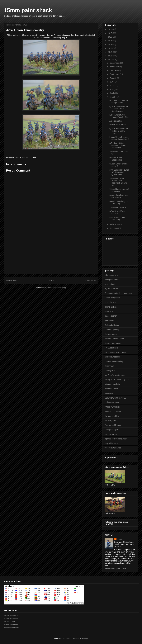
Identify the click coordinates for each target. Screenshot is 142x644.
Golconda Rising (112, 325)
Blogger (85, 639)
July (112, 82)
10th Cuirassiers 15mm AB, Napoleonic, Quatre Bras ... (119, 172)
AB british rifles (116, 121)
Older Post (91, 280)
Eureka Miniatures (11, 627)
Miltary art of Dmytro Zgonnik (117, 380)
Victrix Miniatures (11, 615)
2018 (110, 29)
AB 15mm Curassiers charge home (119, 101)
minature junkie (111, 389)
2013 (110, 48)
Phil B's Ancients (112, 402)
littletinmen (109, 366)
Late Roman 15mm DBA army (118, 218)
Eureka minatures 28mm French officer (119, 116)
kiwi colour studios (112, 357)
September (115, 74)
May (112, 89)
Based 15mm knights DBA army (118, 203)
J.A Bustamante (111, 348)
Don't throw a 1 (111, 302)
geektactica (109, 320)
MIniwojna (109, 393)
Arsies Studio (110, 284)
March (113, 97)
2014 (110, 45)
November (115, 67)
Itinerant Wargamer (113, 343)
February (114, 224)
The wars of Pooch (113, 425)
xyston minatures (11, 624)
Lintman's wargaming (114, 361)
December (115, 63)
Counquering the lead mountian (118, 293)
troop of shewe (111, 434)
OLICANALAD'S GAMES (115, 398)
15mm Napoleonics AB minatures (119, 190)
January (114, 228)
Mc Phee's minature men (115, 375)
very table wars (111, 443)
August (113, 78)
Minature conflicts (112, 384)
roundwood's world (113, 411)
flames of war (9, 621)
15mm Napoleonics (118, 207)
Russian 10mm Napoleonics (116, 159)
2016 (110, 37)
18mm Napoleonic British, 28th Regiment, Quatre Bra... (118, 182)
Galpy (120, 539)
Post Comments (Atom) (56, 288)
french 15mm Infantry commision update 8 (119, 138)
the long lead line (112, 416)
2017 (110, 33)
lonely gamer (110, 371)
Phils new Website (112, 407)
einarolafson (110, 311)
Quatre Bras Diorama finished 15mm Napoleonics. (119, 109)
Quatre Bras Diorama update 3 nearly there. (119, 131)
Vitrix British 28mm (117, 125)
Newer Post (12, 280)
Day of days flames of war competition (119, 196)
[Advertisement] (51, 254)
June (112, 86)
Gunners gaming (112, 330)
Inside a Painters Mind (114, 339)
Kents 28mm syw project (115, 352)
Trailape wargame (112, 430)
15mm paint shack (28, 10)
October (114, 70)
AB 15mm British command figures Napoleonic (118, 145)
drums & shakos (111, 307)
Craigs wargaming (112, 298)
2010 (110, 60)
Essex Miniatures (11, 618)
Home (51, 280)
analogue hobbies (112, 280)
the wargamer (111, 421)
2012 (110, 52)
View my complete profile (115, 568)
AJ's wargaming (111, 275)
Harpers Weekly (111, 334)
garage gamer (111, 316)
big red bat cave (111, 289)
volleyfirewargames (113, 448)
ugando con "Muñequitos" (116, 439)
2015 (110, 41)
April (112, 93)
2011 (110, 56)
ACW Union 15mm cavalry (117, 212)
